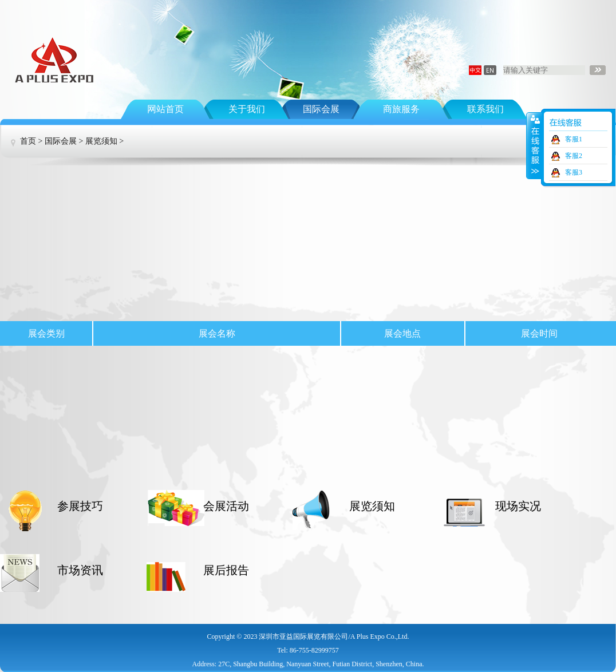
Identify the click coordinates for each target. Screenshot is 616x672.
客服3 (574, 172)
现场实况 (518, 506)
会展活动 (226, 506)
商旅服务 (401, 109)
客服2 (574, 156)
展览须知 (101, 141)
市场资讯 (80, 570)
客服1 (574, 139)
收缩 (534, 145)
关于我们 (247, 109)
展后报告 (226, 570)
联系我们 (485, 109)
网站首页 (165, 109)
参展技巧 (80, 506)
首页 (28, 141)
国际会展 (321, 109)
